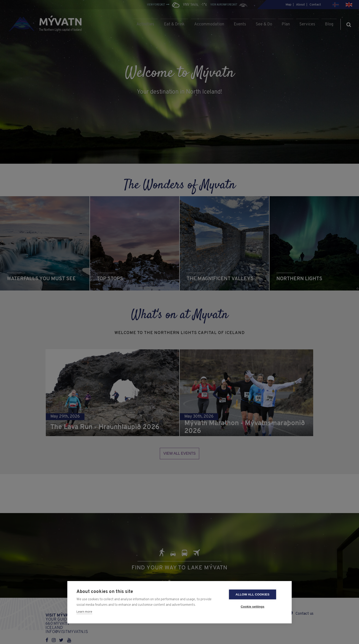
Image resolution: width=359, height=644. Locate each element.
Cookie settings (255, 607)
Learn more (84, 612)
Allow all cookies (255, 594)
